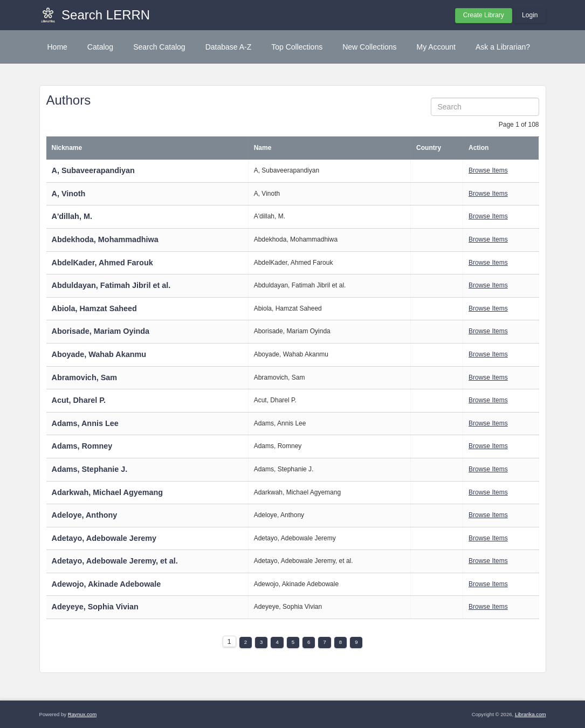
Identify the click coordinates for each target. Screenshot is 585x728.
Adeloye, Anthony (85, 515)
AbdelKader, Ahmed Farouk (102, 263)
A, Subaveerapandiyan (93, 170)
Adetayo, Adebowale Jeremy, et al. (115, 561)
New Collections (369, 47)
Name (263, 148)
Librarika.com (531, 714)
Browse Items (488, 170)
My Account (436, 47)
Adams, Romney (82, 446)
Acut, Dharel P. (79, 400)
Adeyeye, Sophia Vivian (95, 607)
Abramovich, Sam (85, 377)
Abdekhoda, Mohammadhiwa (105, 239)
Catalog (100, 47)
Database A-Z (229, 47)
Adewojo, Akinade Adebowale (106, 584)
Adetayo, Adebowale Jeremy (104, 538)
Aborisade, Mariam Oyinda (101, 331)
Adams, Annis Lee (85, 423)
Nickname (67, 148)
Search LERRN (106, 15)
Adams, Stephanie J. (90, 469)
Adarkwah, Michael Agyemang (108, 492)
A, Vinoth (69, 194)
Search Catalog (159, 47)
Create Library (484, 15)
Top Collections (297, 47)
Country (429, 148)
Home (57, 47)
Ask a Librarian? (503, 47)
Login (530, 15)
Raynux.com (82, 714)
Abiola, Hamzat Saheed (94, 308)
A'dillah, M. (72, 216)
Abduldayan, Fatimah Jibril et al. (111, 285)
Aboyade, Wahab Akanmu (99, 354)
